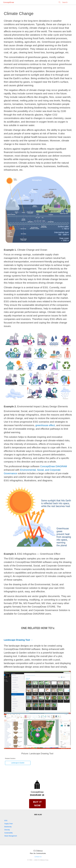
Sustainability (9, 833)
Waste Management (11, 836)
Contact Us (38, 857)
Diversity (7, 830)
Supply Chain (9, 824)
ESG (6, 821)
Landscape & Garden (18, 763)
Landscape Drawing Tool (17, 640)
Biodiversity (8, 827)
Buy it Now (37, 804)
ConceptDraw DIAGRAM (53, 466)
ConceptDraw (9, 2)
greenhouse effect (45, 425)
